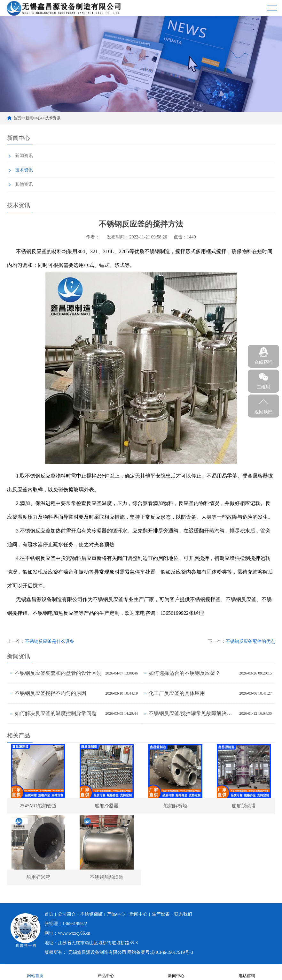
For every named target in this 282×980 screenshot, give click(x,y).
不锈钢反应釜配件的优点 (250, 641)
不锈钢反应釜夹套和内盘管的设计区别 (58, 673)
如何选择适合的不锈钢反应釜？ (184, 673)
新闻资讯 (24, 156)
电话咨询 (247, 972)
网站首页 (35, 972)
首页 (17, 118)
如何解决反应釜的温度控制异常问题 (56, 713)
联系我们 (183, 914)
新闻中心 (33, 118)
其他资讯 (24, 184)
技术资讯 (53, 118)
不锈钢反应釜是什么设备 (50, 641)
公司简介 (67, 914)
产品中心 (116, 914)
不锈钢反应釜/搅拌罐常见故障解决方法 (192, 713)
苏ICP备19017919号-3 (172, 953)
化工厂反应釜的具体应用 (177, 693)
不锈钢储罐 (91, 914)
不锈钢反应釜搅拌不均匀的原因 (51, 693)
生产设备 (161, 914)
